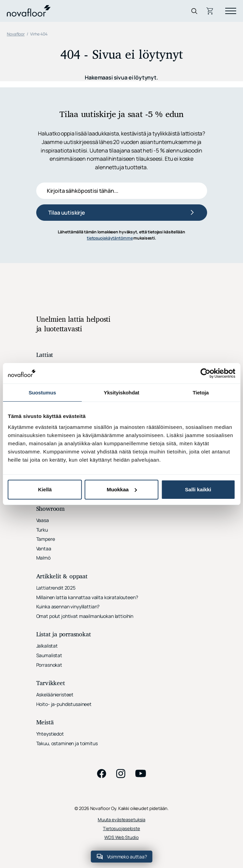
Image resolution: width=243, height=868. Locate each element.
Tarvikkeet (51, 684)
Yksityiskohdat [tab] (122, 393)
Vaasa (43, 520)
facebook (102, 773)
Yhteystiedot (50, 734)
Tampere (46, 539)
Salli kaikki (198, 489)
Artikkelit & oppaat (62, 577)
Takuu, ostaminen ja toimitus (67, 743)
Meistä (45, 723)
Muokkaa (122, 489)
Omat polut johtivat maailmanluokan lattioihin (85, 616)
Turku (42, 530)
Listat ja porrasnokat (64, 635)
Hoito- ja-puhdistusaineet (64, 704)
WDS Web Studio (121, 837)
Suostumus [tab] (42, 393)
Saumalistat (49, 655)
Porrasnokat (49, 665)
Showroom (50, 509)
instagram (121, 773)
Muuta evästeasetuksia (121, 820)
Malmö (43, 558)
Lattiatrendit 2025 (56, 588)
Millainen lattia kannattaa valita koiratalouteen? (87, 597)
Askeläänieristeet (55, 695)
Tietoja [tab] (201, 393)
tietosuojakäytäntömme (110, 238)
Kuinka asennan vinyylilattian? (68, 606)
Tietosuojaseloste (121, 829)
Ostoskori (210, 11)
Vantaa (44, 548)
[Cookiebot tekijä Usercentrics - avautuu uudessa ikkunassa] (205, 373)
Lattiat (45, 355)
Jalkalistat (47, 646)
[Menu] (231, 11)
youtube (141, 773)
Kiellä (45, 489)
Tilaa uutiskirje (67, 213)
